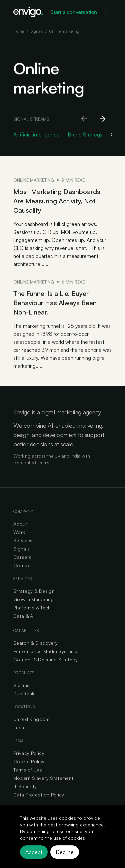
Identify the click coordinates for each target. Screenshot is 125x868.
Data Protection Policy (39, 795)
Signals (37, 31)
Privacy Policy (29, 753)
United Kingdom (31, 719)
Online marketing (64, 31)
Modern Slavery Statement (43, 778)
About (20, 524)
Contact (23, 565)
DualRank (24, 693)
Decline (65, 852)
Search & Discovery (35, 643)
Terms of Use (28, 770)
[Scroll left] (84, 119)
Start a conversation (74, 12)
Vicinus (21, 685)
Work (19, 532)
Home (19, 31)
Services (23, 540)
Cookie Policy (29, 761)
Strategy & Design (34, 591)
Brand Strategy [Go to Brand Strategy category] (85, 134)
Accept (34, 852)
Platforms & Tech (32, 608)
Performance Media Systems (45, 651)
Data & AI (24, 616)
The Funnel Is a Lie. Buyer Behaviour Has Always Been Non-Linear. (55, 303)
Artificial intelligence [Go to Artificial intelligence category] (36, 134)
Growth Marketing (34, 599)
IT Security (25, 786)
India (19, 727)
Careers (22, 557)
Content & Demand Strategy (46, 659)
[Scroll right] (103, 119)
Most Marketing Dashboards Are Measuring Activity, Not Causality (57, 201)
